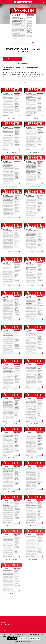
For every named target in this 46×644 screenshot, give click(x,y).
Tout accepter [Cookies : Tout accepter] (12, 639)
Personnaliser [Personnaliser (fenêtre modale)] (34, 639)
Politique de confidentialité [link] (23, 642)
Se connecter (12, 59)
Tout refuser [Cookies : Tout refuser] (23, 639)
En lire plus (23, 82)
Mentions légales (7, 624)
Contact (4, 622)
